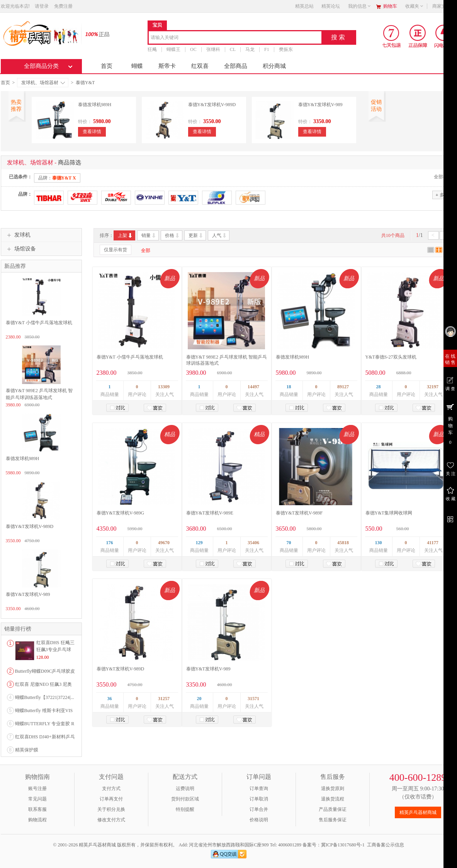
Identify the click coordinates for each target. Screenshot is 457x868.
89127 (343, 387)
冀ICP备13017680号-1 (343, 845)
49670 (164, 543)
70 (289, 543)
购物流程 (37, 820)
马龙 (250, 49)
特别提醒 (185, 809)
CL (232, 49)
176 (110, 543)
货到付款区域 (185, 799)
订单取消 (259, 799)
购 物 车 (450, 424)
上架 (125, 235)
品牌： (57, 178)
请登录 (42, 6)
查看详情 (92, 132)
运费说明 (185, 788)
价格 (172, 235)
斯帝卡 (167, 66)
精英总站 (304, 6)
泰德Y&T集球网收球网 (389, 513)
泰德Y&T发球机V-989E (210, 513)
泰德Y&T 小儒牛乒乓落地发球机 (130, 357)
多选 (442, 195)
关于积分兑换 (111, 809)
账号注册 (37, 788)
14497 (253, 387)
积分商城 (274, 66)
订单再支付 (111, 799)
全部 (146, 250)
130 (379, 543)
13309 (164, 387)
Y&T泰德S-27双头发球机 (391, 357)
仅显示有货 (116, 250)
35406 (253, 543)
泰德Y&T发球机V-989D (212, 105)
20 (199, 699)
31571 (253, 699)
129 (199, 543)
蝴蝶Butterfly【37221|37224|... (45, 697)
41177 (432, 543)
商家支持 (444, 6)
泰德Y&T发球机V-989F (299, 513)
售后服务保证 (333, 820)
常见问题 (37, 799)
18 (289, 387)
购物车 (390, 6)
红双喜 (200, 66)
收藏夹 (415, 6)
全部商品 (236, 66)
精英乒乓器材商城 (418, 812)
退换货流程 (333, 799)
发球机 (18, 235)
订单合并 (259, 809)
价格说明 (259, 820)
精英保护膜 (27, 750)
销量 (149, 235)
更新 (196, 235)
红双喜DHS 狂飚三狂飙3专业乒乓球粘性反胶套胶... (55, 650)
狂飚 (152, 49)
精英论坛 (331, 6)
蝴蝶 (137, 66)
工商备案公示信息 (386, 845)
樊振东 (285, 49)
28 (379, 387)
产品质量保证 (333, 809)
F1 (267, 49)
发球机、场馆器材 (43, 83)
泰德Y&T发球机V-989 (320, 105)
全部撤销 (443, 177)
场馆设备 (20, 249)
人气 (220, 235)
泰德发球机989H (95, 105)
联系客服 (37, 809)
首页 (107, 66)
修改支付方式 (111, 820)
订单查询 (259, 788)
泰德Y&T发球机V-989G (121, 513)
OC (193, 49)
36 (110, 699)
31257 (164, 699)
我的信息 (360, 6)
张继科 (213, 49)
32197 (433, 387)
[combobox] (235, 38)
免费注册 (63, 6)
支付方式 (111, 788)
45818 (343, 543)
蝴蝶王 (173, 49)
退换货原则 (333, 788)
